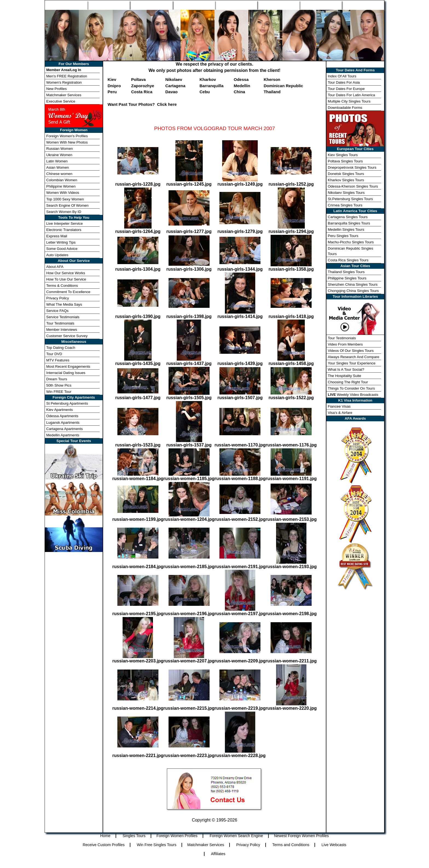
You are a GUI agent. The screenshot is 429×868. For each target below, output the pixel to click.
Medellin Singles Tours (346, 230)
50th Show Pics (59, 385)
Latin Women (57, 161)
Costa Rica (142, 92)
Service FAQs (57, 311)
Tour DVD (54, 354)
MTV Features (58, 360)
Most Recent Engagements (68, 366)
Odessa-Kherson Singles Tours (353, 186)
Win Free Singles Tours (156, 845)
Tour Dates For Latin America (351, 95)
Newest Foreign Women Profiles (301, 836)
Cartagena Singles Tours (348, 217)
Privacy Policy (58, 298)
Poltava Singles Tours (345, 161)
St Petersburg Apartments (67, 403)
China (239, 92)
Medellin (242, 86)
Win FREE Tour (59, 392)
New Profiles (236, 5)
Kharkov (208, 79)
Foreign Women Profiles (151, 5)
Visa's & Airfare (340, 413)
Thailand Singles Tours (346, 272)
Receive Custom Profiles (104, 845)
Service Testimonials (63, 317)
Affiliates (218, 854)
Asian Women (58, 167)
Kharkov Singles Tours (346, 180)
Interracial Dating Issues (66, 373)
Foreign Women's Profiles (67, 136)
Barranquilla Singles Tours (349, 223)
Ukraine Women (59, 155)
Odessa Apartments (62, 416)
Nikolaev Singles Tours (346, 193)
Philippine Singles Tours (347, 278)
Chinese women (59, 174)
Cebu (205, 92)
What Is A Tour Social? (346, 369)
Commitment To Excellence (68, 292)
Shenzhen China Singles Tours (353, 284)
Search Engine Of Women (67, 205)
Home (66, 5)
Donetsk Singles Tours (346, 174)
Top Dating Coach (61, 348)
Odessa (241, 79)
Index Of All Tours (342, 76)
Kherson (272, 79)
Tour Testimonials (60, 323)
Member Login (363, 5)
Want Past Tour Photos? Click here (142, 104)
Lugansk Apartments (63, 423)
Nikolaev (174, 79)
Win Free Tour (321, 5)
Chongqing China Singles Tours (353, 291)
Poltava (138, 79)
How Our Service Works (66, 273)
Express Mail (57, 236)
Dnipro (114, 86)
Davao (171, 92)
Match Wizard (278, 5)
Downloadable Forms (345, 108)
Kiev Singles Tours (343, 155)
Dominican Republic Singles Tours (350, 251)
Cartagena (175, 86)
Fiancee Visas (339, 406)
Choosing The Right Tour (348, 382)
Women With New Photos (67, 142)
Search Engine (194, 5)
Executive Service (61, 101)
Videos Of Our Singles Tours (351, 351)
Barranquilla (211, 86)
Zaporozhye (143, 86)
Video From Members (345, 344)
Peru (112, 92)
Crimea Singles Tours (345, 205)
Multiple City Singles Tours (349, 101)
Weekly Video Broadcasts (353, 395)
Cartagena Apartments (64, 429)
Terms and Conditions (291, 845)
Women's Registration (64, 82)
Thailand (272, 92)
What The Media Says (64, 304)
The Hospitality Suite (344, 376)
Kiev (112, 79)
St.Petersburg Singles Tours (350, 199)
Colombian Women (62, 180)
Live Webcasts (334, 845)
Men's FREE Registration (67, 76)
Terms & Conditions (62, 286)
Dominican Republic (283, 86)
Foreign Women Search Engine (236, 836)
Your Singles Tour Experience (352, 363)
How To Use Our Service (66, 279)
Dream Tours (57, 379)
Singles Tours (108, 5)
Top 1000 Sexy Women (65, 199)
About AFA (55, 267)
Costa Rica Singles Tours (348, 260)
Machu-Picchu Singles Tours (351, 242)
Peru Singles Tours (343, 236)
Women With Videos (63, 193)
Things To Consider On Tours (351, 388)
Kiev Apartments (60, 410)
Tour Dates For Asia (344, 82)
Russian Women (60, 149)
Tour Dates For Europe (346, 89)
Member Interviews (62, 330)
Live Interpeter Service (64, 223)
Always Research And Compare (353, 357)
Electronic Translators (64, 230)
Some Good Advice (62, 249)
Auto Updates (57, 255)
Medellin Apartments (63, 435)
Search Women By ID (64, 212)
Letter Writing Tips (61, 242)
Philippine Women (61, 186)
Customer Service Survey (67, 336)
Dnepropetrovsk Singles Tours (352, 167)
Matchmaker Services (64, 95)
